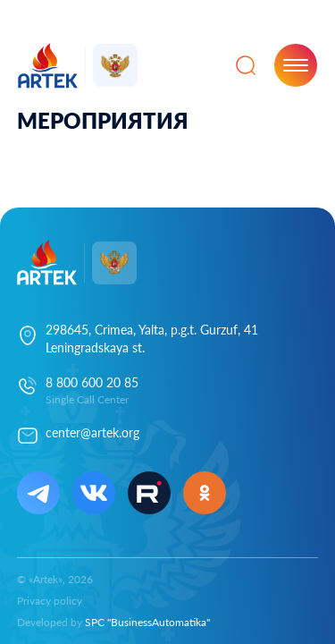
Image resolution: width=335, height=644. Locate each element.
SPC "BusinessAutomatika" (147, 622)
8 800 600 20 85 (92, 382)
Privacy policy (50, 601)
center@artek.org (92, 432)
